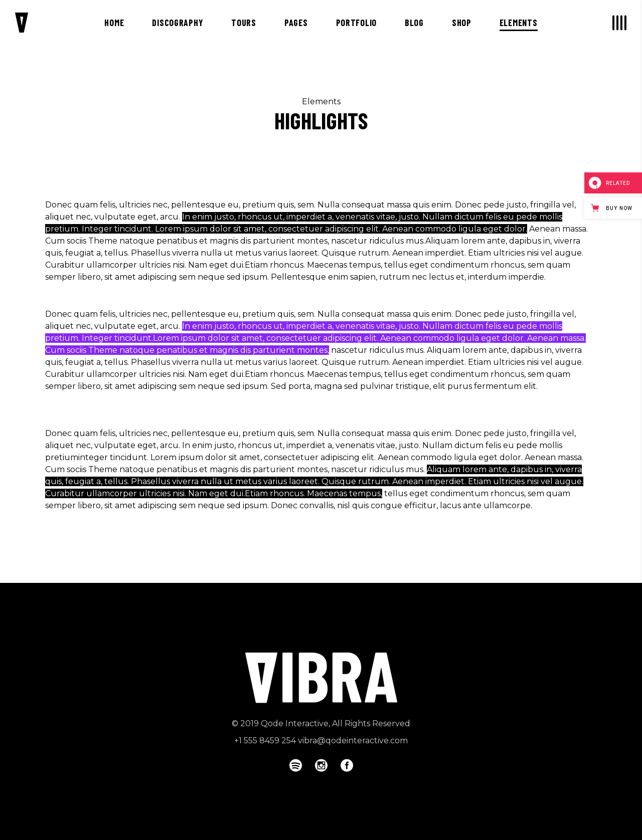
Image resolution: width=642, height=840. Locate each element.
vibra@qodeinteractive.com (353, 741)
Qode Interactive (295, 723)
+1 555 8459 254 (265, 741)
